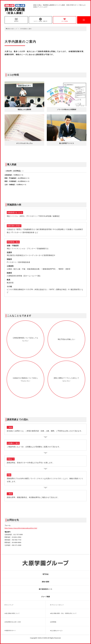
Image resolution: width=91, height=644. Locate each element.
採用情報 (54, 622)
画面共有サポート (11, 631)
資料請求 (16, 20)
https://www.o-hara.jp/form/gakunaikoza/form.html (21, 528)
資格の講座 (45, 582)
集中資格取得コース (45, 589)
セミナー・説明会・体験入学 (40, 20)
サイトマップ (9, 605)
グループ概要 (45, 597)
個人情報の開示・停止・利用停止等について (64, 613)
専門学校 (45, 574)
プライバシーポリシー (57, 605)
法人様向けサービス (57, 631)
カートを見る (65, 20)
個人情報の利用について (13, 613)
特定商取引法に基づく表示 (13, 622)
